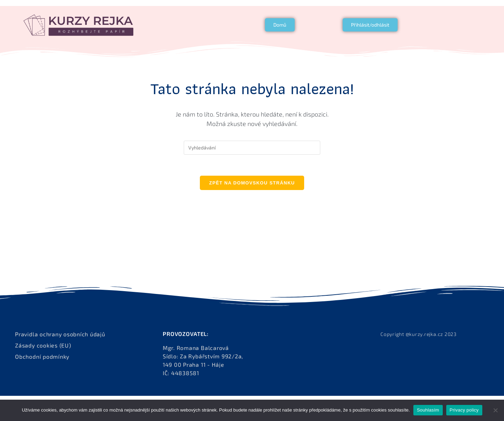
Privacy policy (464, 410)
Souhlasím (428, 410)
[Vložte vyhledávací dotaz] (252, 148)
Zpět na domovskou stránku (252, 183)
